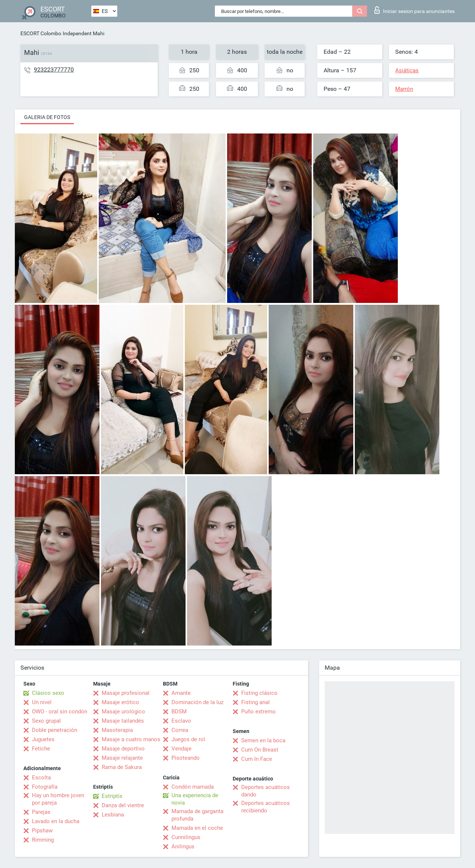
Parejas (41, 812)
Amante (181, 693)
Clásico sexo (48, 693)
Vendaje (181, 749)
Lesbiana (113, 815)
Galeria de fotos (47, 117)
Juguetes (43, 739)
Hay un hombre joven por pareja (58, 799)
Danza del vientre (123, 805)
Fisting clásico (259, 693)
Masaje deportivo (123, 749)
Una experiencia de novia (195, 799)
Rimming (43, 840)
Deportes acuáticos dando (266, 791)
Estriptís (112, 796)
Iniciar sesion (415, 10)
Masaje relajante (122, 758)
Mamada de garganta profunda (197, 815)
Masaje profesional (126, 693)
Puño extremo (258, 712)
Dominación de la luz (197, 702)
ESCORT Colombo (41, 33)
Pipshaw (42, 831)
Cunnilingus (186, 837)
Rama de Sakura (122, 767)
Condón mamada (193, 787)
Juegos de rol (188, 739)
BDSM (179, 712)
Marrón (404, 89)
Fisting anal (255, 702)
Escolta (41, 778)
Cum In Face (257, 759)
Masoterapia (117, 730)
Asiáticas (407, 70)
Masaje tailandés (123, 721)
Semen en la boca (263, 740)
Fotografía (45, 787)
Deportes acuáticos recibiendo (266, 807)
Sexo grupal (46, 721)
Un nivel (42, 702)
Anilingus (183, 846)
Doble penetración (55, 730)
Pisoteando (186, 758)
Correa (180, 730)
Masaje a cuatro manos (131, 739)
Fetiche (41, 749)
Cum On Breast (260, 750)
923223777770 (54, 70)
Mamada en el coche (197, 828)
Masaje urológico (123, 712)
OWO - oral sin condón (60, 712)
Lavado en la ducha (56, 821)
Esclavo (181, 721)
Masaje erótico (120, 702)
